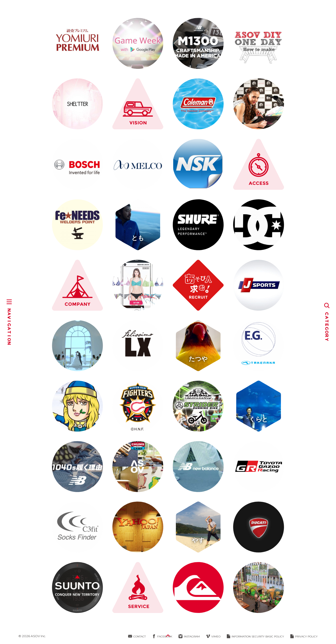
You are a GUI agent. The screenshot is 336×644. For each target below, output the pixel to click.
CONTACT (137, 637)
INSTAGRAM (189, 637)
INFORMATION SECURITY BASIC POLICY (255, 637)
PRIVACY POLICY (304, 637)
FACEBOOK (162, 637)
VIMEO (213, 637)
